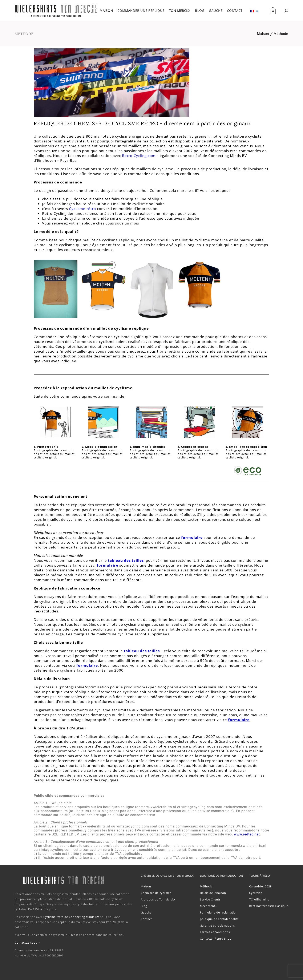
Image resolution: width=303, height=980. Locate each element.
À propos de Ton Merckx (158, 899)
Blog (144, 906)
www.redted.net (247, 834)
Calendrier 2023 (260, 886)
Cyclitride (256, 893)
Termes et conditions (215, 932)
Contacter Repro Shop (216, 939)
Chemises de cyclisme (156, 893)
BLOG (200, 11)
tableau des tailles (126, 560)
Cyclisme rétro (82, 209)
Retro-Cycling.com (139, 156)
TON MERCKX (180, 11)
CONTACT (235, 11)
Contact (146, 919)
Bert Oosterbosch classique (269, 906)
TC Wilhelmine (259, 899)
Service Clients (210, 899)
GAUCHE (216, 11)
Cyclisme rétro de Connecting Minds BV (71, 917)
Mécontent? (208, 906)
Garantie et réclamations (217, 926)
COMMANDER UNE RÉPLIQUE (141, 11)
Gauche (146, 912)
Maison (263, 34)
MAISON (106, 11)
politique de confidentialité (219, 919)
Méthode (281, 34)
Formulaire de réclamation (219, 912)
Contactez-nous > (27, 943)
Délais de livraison (213, 893)
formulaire (192, 537)
